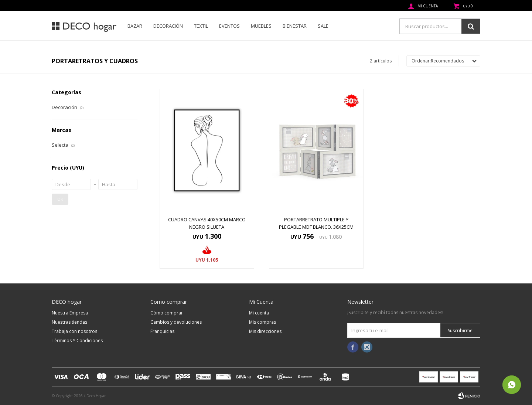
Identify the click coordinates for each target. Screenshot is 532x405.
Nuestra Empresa (70, 313)
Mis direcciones (265, 331)
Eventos (229, 26)
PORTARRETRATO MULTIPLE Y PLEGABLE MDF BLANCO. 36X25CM (316, 223)
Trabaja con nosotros (74, 331)
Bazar (135, 26)
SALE (323, 26)
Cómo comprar (167, 313)
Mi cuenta (259, 313)
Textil (201, 26)
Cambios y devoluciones (176, 322)
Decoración (168, 26)
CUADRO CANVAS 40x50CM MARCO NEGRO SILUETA (207, 223)
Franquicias (162, 331)
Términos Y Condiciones (77, 341)
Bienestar (295, 26)
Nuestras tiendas (69, 322)
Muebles (261, 26)
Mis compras (262, 322)
